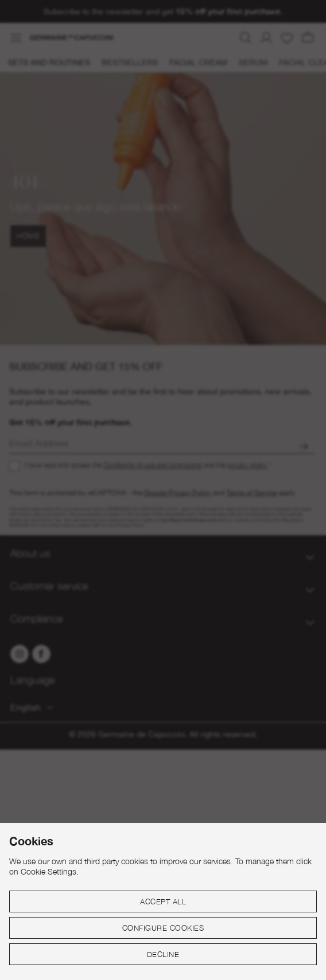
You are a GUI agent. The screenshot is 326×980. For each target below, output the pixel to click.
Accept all (163, 901)
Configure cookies (163, 928)
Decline (163, 954)
